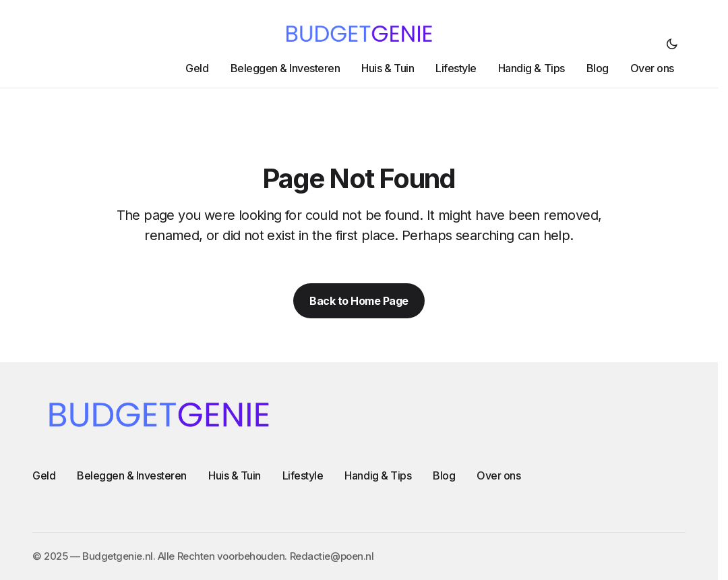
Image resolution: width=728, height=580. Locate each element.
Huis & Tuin (235, 475)
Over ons (498, 475)
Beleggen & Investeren (132, 475)
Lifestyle (303, 475)
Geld (44, 475)
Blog (444, 475)
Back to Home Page (359, 301)
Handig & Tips (378, 475)
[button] (672, 44)
